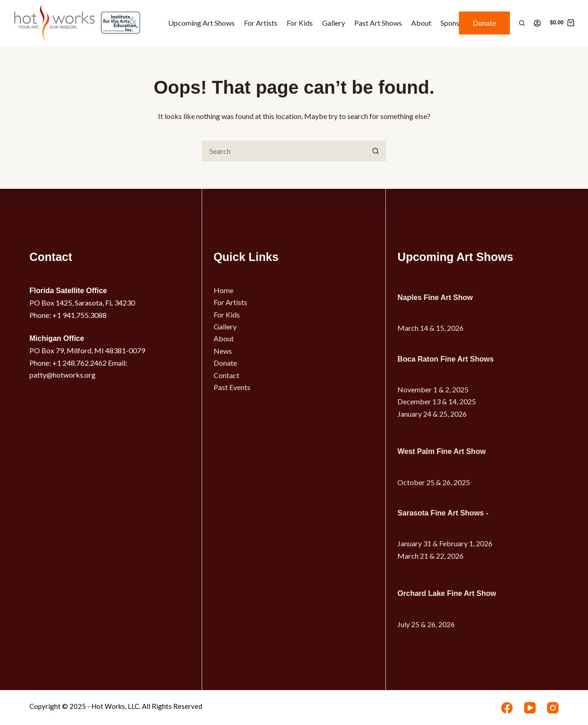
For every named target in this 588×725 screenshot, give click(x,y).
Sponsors (455, 23)
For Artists (261, 23)
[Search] (522, 23)
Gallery (334, 23)
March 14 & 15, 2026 (430, 328)
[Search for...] (284, 151)
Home (223, 290)
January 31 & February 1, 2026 (445, 543)
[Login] (537, 23)
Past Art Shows (378, 23)
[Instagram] (553, 708)
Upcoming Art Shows (201, 23)
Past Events (232, 387)
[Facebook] (507, 708)
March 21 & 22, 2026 (430, 556)
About (421, 23)
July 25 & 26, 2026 (426, 624)
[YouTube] (530, 708)
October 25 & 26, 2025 (434, 482)
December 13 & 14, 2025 (437, 401)
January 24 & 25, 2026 (432, 414)
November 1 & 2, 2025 (433, 389)
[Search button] (376, 151)
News (223, 351)
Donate (484, 23)
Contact (226, 375)
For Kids (300, 23)
